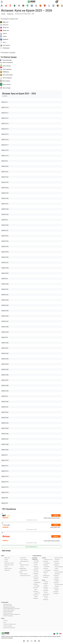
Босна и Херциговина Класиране (46, 594)
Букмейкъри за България (9, 607)
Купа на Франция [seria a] (6, 69)
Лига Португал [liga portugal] (5, 45)
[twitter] (35, 641)
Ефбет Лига (7, 558)
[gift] (57, 2)
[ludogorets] (15, 6)
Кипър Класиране (59, 567)
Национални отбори (9, 563)
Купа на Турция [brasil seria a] (5, 88)
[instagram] (31, 641)
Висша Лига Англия (9, 565)
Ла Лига (6, 567)
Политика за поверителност (10, 624)
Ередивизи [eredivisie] (4, 39)
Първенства (10, 14)
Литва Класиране (59, 572)
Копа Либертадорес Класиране (46, 576)
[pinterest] (39, 641)
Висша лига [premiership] (4, 28)
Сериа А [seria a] (3, 33)
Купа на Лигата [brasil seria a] (5, 85)
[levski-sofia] (2, 6)
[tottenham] (49, 6)
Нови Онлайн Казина (8, 611)
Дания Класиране (59, 558)
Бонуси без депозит (8, 606)
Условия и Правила (8, 626)
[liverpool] (36, 6)
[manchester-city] (53, 6)
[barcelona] (58, 6)
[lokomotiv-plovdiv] (19, 6)
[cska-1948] (10, 6)
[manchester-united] (40, 6)
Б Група (6, 560)
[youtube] (28, 641)
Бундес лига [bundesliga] (4, 31)
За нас (5, 622)
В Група (6, 561)
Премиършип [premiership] (5, 48)
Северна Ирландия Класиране (56, 592)
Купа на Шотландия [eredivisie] (6, 75)
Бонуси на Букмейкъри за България (11, 609)
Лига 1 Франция (24, 560)
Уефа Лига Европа (24, 565)
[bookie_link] (31, 538)
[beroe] (28, 6)
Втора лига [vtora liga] (4, 25)
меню (2, 2)
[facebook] (24, 641)
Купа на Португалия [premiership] (6, 62)
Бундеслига (7, 570)
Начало (3, 14)
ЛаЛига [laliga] (3, 36)
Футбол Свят (23, 558)
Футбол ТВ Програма (8, 616)
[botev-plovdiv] (23, 6)
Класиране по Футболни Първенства (12, 614)
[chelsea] (32, 6)
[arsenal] (45, 6)
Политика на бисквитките (9, 628)
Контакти (5, 621)
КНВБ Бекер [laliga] (4, 72)
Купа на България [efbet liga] (6, 60)
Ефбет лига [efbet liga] (4, 22)
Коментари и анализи (25, 576)
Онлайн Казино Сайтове (9, 610)
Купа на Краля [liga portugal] (5, 81)
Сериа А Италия (8, 568)
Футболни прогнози (8, 613)
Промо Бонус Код (7, 604)
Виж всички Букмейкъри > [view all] (31, 547)
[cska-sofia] (6, 6)
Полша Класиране (59, 584)
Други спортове (24, 574)
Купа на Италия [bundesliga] (5, 66)
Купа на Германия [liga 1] (6, 78)
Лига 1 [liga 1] (3, 42)
